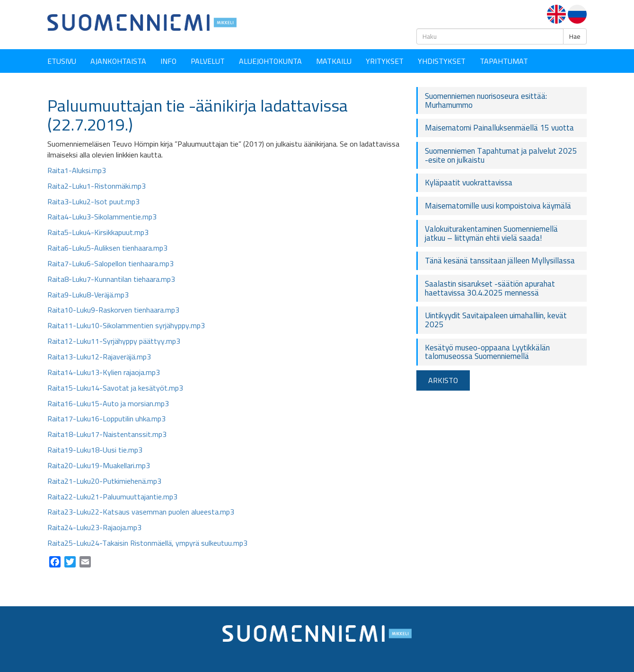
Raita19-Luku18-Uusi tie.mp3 (95, 450)
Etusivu (62, 61)
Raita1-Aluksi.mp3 (77, 170)
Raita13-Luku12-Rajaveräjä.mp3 (99, 357)
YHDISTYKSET (442, 61)
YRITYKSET (385, 61)
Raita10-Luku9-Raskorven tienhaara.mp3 (113, 310)
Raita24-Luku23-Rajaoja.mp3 (94, 527)
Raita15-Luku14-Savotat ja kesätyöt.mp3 (115, 388)
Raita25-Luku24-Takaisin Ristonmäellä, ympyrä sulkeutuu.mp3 (147, 543)
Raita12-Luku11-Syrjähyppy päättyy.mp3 (114, 341)
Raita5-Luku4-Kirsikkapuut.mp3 (98, 232)
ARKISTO (443, 380)
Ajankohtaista (118, 61)
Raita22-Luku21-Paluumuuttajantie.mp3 (112, 497)
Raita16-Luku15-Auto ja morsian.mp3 (108, 403)
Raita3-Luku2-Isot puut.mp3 (93, 201)
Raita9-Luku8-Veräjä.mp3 (88, 295)
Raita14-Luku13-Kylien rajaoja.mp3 (104, 372)
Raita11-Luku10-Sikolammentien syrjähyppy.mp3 (126, 325)
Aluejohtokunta (270, 61)
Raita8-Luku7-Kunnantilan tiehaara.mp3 (111, 279)
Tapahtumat (504, 61)
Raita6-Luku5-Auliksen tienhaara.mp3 (107, 248)
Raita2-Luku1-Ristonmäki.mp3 (97, 186)
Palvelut (208, 61)
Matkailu (334, 61)
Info (168, 61)
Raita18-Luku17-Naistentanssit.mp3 (107, 434)
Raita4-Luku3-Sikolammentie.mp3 (102, 217)
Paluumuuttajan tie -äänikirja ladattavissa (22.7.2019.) (198, 115)
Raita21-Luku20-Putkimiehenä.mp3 (104, 481)
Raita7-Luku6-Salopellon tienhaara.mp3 (110, 263)
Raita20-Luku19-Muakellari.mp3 (99, 465)
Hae (575, 36)
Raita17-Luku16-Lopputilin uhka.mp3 (106, 419)
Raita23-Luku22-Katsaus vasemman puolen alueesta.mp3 (141, 512)
